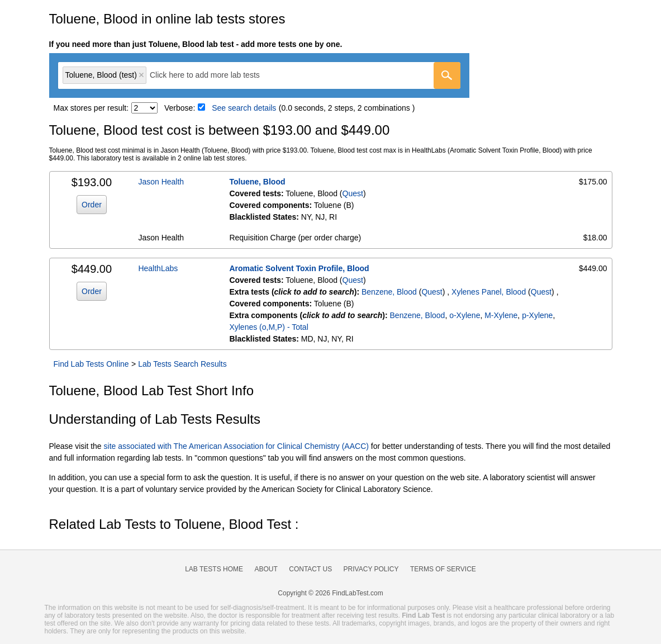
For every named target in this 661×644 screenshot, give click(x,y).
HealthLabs (158, 268)
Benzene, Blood (389, 292)
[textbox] (213, 75)
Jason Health (161, 182)
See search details (244, 108)
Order (92, 205)
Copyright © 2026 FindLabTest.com (330, 593)
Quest (353, 193)
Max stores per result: (91, 108)
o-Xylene (465, 315)
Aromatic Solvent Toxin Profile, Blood (299, 268)
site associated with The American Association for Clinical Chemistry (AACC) (236, 446)
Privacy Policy (371, 569)
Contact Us (310, 569)
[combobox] (259, 75)
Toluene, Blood (257, 182)
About (266, 569)
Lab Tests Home (214, 569)
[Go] (447, 75)
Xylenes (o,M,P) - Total (268, 327)
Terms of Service (443, 569)
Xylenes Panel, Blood (489, 292)
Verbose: (180, 108)
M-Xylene (501, 315)
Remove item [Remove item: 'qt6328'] (141, 75)
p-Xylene (537, 315)
